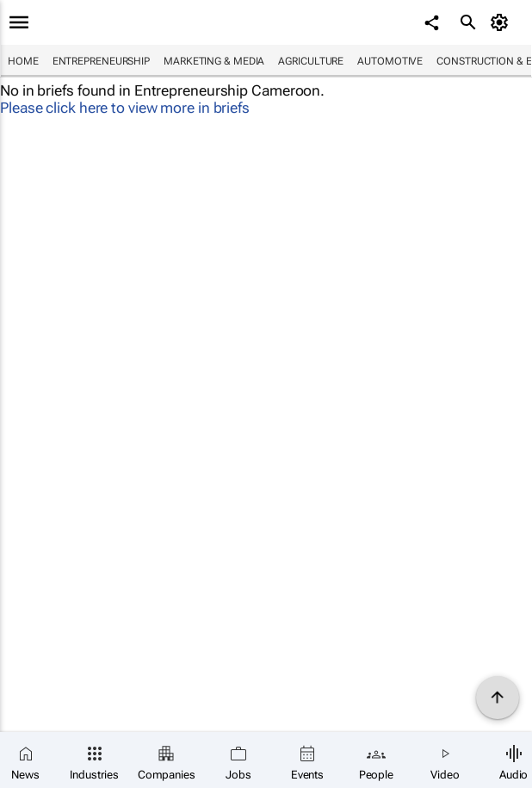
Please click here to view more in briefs (125, 108)
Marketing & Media (214, 61)
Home (23, 61)
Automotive (390, 61)
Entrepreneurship (101, 61)
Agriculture (311, 61)
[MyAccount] (502, 22)
